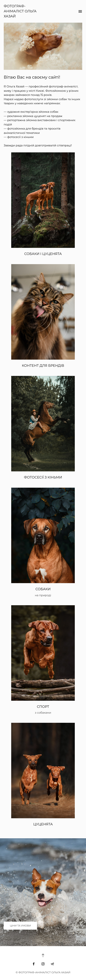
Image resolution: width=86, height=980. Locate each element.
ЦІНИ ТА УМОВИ (20, 926)
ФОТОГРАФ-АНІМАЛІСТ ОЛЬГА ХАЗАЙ (20, 11)
